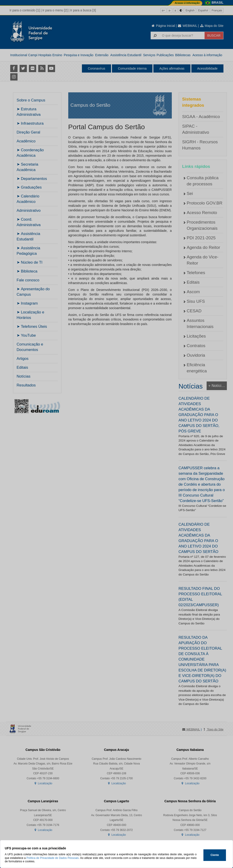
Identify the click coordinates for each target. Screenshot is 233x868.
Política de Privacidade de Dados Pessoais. (53, 858)
